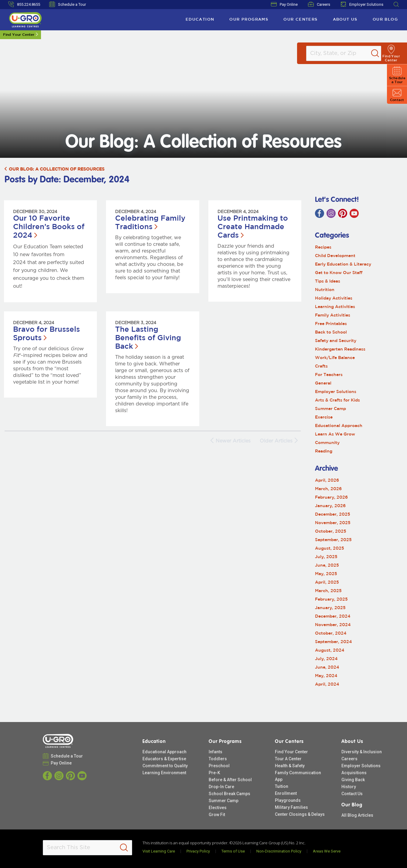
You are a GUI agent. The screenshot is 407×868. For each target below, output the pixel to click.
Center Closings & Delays (300, 814)
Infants (215, 752)
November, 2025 (333, 523)
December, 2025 (333, 514)
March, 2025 (328, 591)
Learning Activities (335, 307)
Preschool (219, 766)
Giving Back (353, 780)
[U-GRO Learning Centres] (25, 20)
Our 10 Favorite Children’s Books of (49, 227)
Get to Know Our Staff (339, 273)
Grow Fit (217, 815)
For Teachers (329, 375)
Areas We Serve (327, 851)
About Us (345, 20)
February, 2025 (331, 599)
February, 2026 (331, 497)
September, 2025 (333, 540)
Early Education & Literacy (343, 264)
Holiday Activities (334, 298)
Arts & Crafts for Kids (337, 400)
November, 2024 (333, 625)
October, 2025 (331, 531)
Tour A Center (288, 759)
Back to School (331, 332)
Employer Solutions (362, 4)
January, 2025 (330, 608)
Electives (218, 808)
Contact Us (352, 794)
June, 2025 (327, 565)
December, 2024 (333, 616)
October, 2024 (331, 633)
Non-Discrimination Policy (279, 851)
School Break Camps (229, 794)
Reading (324, 451)
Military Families (291, 807)
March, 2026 (328, 489)
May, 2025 (326, 574)
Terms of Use (233, 851)
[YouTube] (354, 213)
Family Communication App (298, 776)
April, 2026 (327, 480)
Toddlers (218, 759)
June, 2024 (327, 667)
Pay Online (284, 4)
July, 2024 (326, 659)
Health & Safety (290, 766)
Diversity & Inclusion (362, 752)
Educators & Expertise (164, 759)
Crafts (321, 366)
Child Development (335, 256)
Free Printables (331, 324)
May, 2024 (326, 676)
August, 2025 (330, 548)
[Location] (345, 53)
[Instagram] (331, 213)
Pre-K (214, 773)
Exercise (324, 417)
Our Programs (249, 20)
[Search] (381, 53)
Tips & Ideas (328, 281)
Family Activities (333, 315)
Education (200, 20)
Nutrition (325, 290)
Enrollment (286, 793)
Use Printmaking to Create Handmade (253, 227)
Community (327, 443)
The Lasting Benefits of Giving (148, 338)
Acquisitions (354, 773)
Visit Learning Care (159, 851)
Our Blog (385, 20)
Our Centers (300, 20)
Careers (319, 4)
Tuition (282, 786)
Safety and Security (336, 341)
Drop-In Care (221, 787)
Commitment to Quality (165, 766)
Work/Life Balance (335, 358)
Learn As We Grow (335, 434)
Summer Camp (330, 409)
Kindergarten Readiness (340, 349)
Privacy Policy (198, 851)
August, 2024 (330, 650)
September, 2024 (333, 642)
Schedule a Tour (68, 4)
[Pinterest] (343, 213)
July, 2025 (326, 557)
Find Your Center (19, 35)
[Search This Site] (87, 848)
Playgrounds (288, 800)
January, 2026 (330, 506)
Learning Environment (164, 773)
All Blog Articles (357, 815)
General (323, 383)
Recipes (323, 247)
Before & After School (230, 780)
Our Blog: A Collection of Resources (55, 169)
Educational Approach (339, 426)
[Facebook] (320, 213)
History (349, 787)
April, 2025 (327, 582)
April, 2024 (327, 684)
